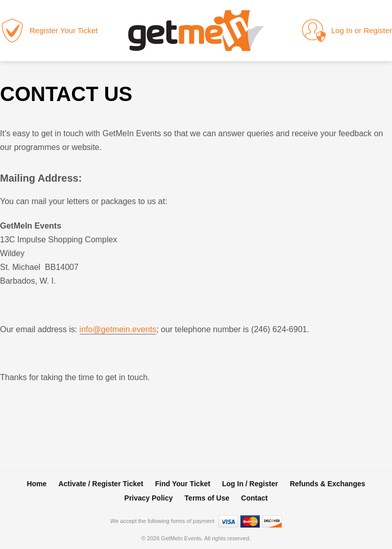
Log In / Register (250, 484)
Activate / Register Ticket (101, 484)
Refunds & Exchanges (328, 484)
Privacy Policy (149, 498)
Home (36, 484)
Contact (254, 498)
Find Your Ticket (183, 484)
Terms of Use (207, 498)
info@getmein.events (118, 329)
